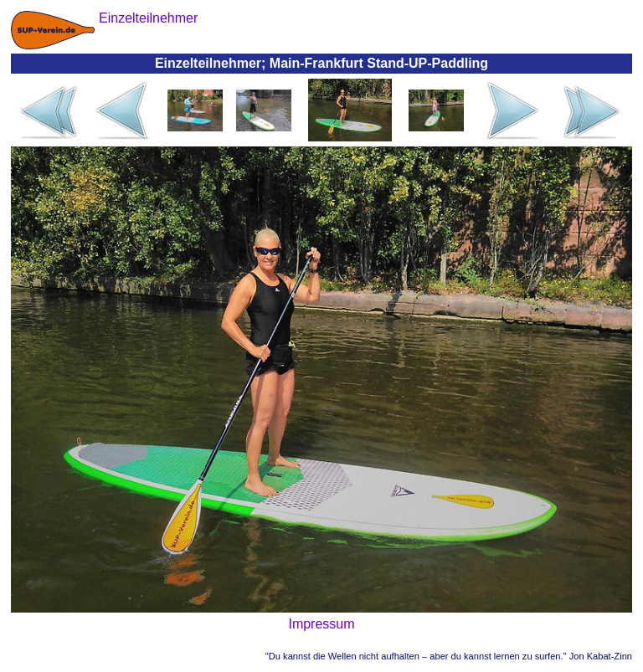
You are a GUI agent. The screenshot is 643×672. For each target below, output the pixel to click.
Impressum (321, 624)
